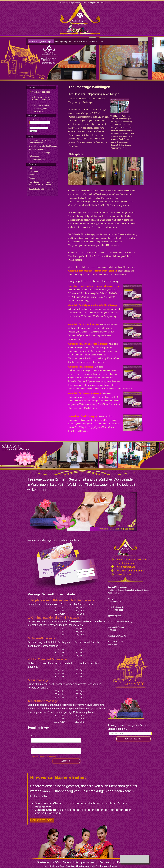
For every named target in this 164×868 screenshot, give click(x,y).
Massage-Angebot (63, 41)
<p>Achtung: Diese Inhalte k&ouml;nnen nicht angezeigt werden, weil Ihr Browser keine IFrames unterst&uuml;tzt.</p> (56, 752)
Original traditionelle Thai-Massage (43, 146)
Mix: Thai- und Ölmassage (39, 153)
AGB (70, 3)
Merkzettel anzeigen (41, 105)
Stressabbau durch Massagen (83, 416)
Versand (96, 3)
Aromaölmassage (36, 149)
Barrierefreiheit (41, 820)
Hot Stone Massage (37, 159)
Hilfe (102, 3)
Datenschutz (78, 3)
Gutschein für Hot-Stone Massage (85, 393)
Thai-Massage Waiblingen (41, 41)
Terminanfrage (80, 41)
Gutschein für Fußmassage (81, 367)
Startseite (63, 3)
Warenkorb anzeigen (41, 92)
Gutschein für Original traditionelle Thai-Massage (93, 305)
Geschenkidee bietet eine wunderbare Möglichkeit (93, 271)
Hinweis (93, 41)
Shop (102, 41)
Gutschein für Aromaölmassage (84, 324)
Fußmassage (34, 156)
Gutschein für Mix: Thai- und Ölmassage (88, 344)
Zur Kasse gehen (39, 108)
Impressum (88, 3)
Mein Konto (37, 111)
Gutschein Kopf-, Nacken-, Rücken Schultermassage (94, 286)
